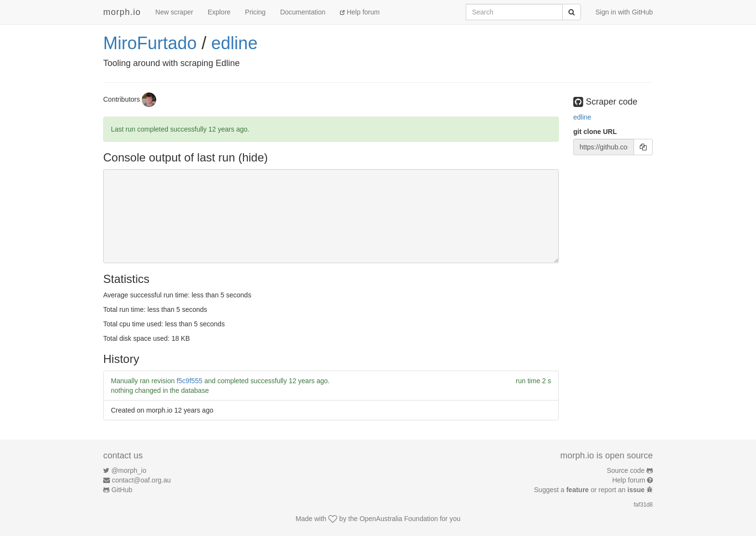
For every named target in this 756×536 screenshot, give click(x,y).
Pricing (255, 12)
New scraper (174, 12)
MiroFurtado (150, 43)
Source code (626, 470)
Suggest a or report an (590, 490)
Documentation (303, 12)
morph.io (122, 12)
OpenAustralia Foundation (399, 519)
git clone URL (595, 132)
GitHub (122, 490)
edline (234, 43)
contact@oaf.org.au (141, 480)
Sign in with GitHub (624, 12)
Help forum (360, 12)
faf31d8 (643, 505)
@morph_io (129, 470)
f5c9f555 (189, 381)
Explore (219, 12)
